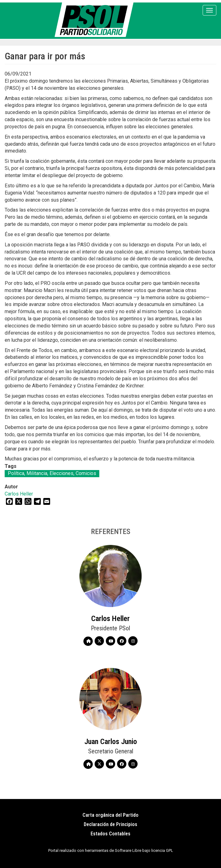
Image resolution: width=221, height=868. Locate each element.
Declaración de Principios (110, 824)
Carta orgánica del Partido (110, 815)
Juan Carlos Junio (111, 742)
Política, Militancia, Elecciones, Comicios (52, 473)
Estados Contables (110, 834)
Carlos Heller (19, 494)
